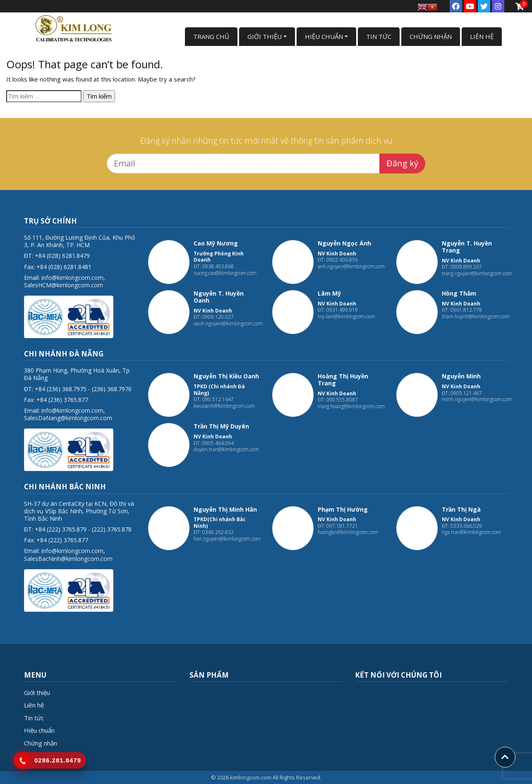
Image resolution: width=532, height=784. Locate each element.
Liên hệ (34, 705)
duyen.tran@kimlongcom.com (226, 449)
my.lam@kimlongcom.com (346, 316)
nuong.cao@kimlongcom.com (225, 273)
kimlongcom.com (251, 777)
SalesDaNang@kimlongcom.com (68, 418)
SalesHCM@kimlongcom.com (64, 285)
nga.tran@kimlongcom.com (471, 532)
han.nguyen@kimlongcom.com (227, 539)
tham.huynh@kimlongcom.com (476, 316)
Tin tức (34, 718)
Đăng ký (402, 163)
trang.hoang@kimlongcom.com (351, 406)
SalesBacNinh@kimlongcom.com (68, 559)
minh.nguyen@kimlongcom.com (477, 399)
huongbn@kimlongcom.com (348, 532)
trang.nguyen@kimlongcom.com (477, 273)
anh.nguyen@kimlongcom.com (351, 266)
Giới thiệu (37, 693)
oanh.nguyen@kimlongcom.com (228, 323)
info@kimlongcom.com (72, 278)
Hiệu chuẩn (39, 730)
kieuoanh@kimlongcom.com (224, 406)
